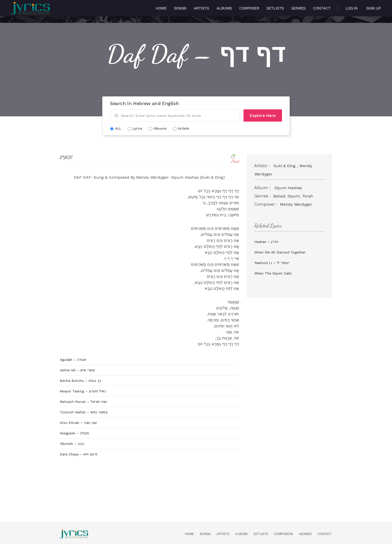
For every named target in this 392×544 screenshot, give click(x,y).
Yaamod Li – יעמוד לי (272, 263)
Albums (224, 8)
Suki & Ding (284, 166)
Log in (351, 8)
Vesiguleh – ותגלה (74, 433)
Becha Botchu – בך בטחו (80, 381)
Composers (283, 534)
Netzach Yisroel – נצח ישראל (83, 402)
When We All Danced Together (280, 252)
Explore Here (263, 115)
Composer (249, 8)
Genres (298, 8)
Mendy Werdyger (296, 204)
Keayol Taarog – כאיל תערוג (83, 391)
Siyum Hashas (288, 188)
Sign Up (373, 8)
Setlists (275, 8)
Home (161, 8)
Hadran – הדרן (266, 242)
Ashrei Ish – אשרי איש (77, 370)
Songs (180, 8)
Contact (322, 8)
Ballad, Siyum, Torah (293, 196)
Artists (201, 8)
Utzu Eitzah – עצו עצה (78, 423)
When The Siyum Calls (273, 273)
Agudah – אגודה (73, 360)
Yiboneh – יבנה (72, 444)
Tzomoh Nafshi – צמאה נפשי (84, 412)
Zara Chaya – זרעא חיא (79, 454)
